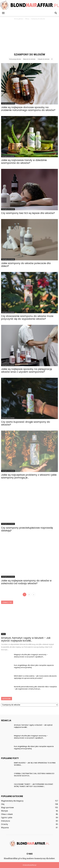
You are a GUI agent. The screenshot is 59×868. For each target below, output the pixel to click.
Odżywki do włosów (43, 59)
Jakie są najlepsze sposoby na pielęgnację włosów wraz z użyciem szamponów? (27, 370)
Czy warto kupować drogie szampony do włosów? (26, 423)
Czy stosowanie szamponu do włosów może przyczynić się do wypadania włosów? (27, 317)
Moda (3, 634)
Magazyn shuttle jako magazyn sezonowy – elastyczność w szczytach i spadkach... (31, 656)
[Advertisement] (29, 37)
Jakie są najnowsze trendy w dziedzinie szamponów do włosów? (24, 162)
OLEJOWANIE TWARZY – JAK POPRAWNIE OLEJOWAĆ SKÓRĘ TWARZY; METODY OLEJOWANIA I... (34, 785)
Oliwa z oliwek (7, 814)
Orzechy (4, 824)
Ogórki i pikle (7, 818)
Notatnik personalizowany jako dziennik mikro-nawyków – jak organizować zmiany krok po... (35, 688)
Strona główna (19, 19)
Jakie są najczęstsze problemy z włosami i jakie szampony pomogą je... (29, 476)
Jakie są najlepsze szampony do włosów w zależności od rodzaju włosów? (26, 582)
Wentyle (4, 811)
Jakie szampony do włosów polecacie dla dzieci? (26, 265)
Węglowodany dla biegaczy (12, 801)
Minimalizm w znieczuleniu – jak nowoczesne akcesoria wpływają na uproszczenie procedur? (35, 677)
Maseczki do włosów (29, 59)
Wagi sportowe (7, 807)
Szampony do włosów (8, 103)
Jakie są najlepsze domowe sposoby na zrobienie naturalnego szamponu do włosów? (28, 109)
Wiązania (5, 828)
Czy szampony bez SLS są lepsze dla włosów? (28, 213)
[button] (56, 13)
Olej (3, 804)
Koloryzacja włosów (15, 59)
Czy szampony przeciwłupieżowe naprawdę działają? (27, 529)
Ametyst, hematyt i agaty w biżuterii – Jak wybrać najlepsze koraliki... (26, 639)
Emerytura (5, 821)
